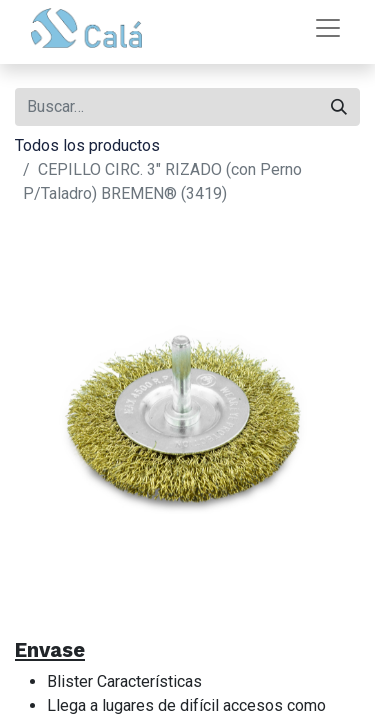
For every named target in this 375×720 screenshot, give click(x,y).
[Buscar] (339, 107)
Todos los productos (87, 145)
